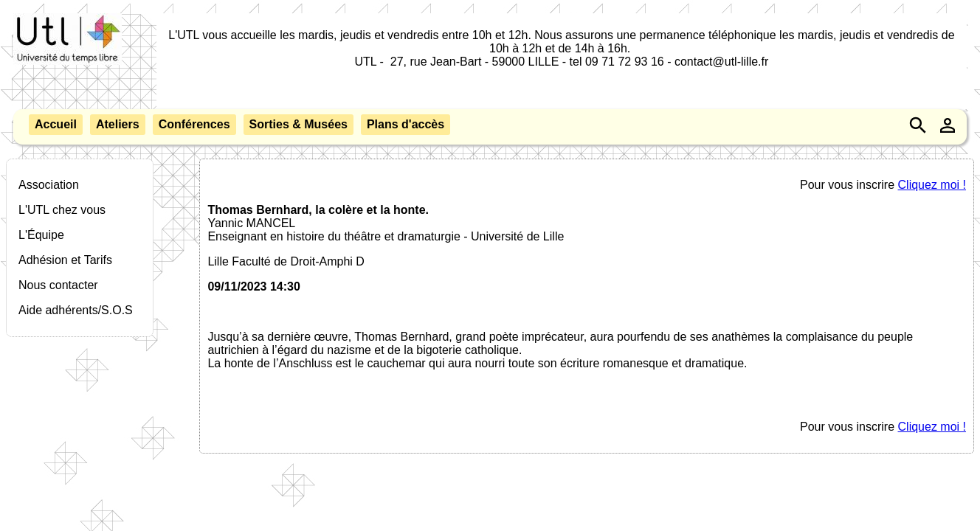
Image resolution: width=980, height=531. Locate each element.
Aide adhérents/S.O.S (76, 310)
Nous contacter (58, 285)
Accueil (56, 124)
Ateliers (118, 124)
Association (49, 185)
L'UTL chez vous (62, 210)
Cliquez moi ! (932, 185)
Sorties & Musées (299, 124)
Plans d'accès (406, 124)
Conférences (194, 124)
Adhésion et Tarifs (65, 260)
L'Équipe (41, 235)
